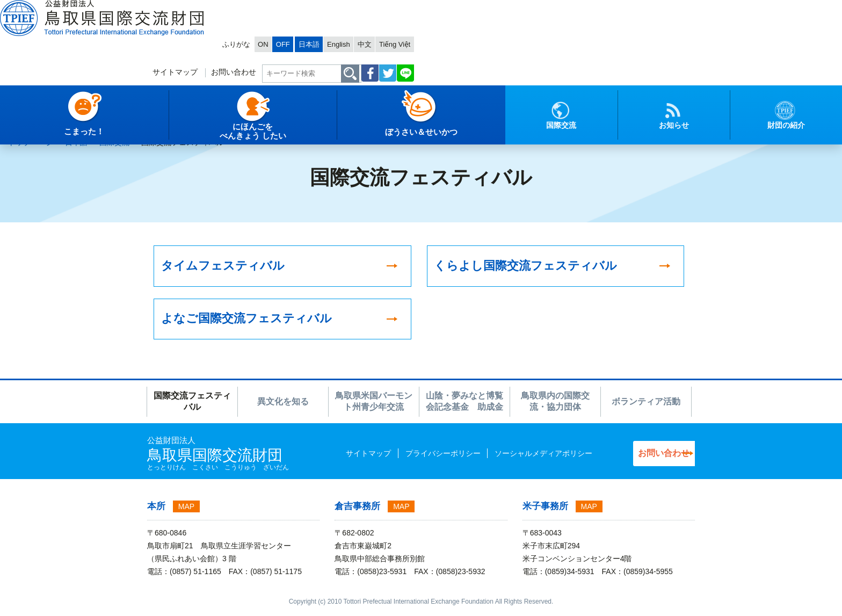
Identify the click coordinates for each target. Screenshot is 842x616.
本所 (156, 510)
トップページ (31, 142)
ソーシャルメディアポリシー (520, 457)
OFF (538, 9)
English (608, 9)
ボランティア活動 (646, 405)
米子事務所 (545, 510)
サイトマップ (426, 41)
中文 (638, 9)
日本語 (574, 9)
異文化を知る (283, 405)
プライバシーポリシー (420, 457)
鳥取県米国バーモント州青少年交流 (374, 405)
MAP (186, 511)
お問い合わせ (489, 41)
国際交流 (114, 142)
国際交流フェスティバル (192, 405)
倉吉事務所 (357, 510)
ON (516, 9)
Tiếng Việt (673, 9)
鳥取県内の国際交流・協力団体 (555, 405)
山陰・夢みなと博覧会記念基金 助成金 (464, 405)
